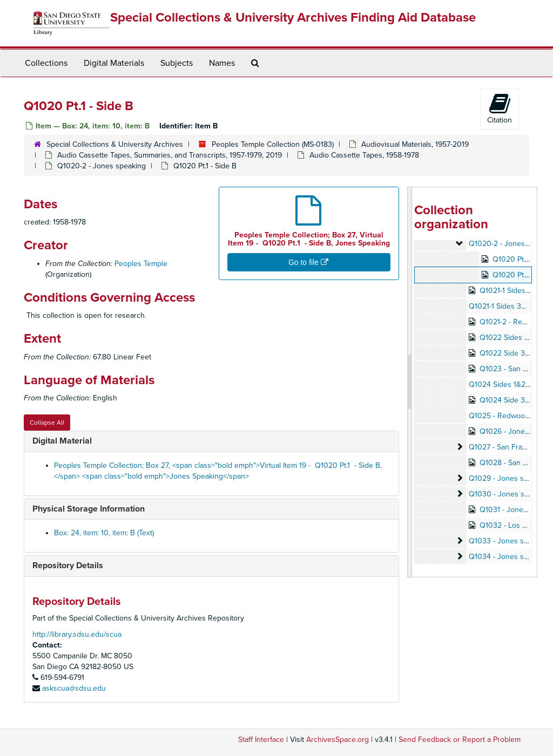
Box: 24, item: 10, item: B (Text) (104, 533)
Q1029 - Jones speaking (510, 478)
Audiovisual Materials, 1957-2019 (415, 144)
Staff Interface (261, 740)
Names (222, 63)
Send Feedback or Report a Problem (460, 740)
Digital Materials (114, 63)
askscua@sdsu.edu (74, 688)
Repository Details (68, 566)
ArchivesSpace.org (338, 740)
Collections (46, 63)
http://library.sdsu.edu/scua (77, 634)
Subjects (177, 63)
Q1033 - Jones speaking (510, 541)
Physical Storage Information (89, 509)
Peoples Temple (141, 264)
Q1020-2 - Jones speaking (102, 166)
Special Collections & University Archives (115, 144)
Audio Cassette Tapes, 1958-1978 (364, 155)
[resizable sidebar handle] (410, 382)
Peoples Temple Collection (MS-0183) (273, 144)
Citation (500, 108)
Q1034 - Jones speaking (510, 557)
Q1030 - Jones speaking (510, 494)
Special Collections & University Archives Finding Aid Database (293, 18)
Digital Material (62, 441)
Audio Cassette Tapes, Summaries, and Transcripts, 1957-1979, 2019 (170, 155)
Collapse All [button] (47, 423)
